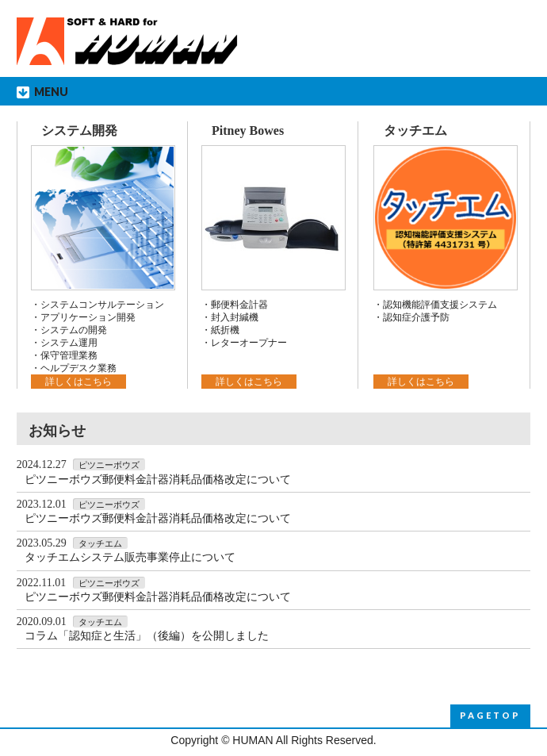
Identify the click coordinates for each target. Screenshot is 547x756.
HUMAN (252, 740)
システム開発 (79, 130)
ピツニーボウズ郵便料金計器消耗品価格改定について (158, 480)
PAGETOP (490, 715)
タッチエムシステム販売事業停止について (130, 557)
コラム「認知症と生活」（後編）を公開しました (147, 636)
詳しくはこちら (78, 382)
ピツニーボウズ (109, 465)
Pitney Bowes (248, 130)
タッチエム (415, 130)
